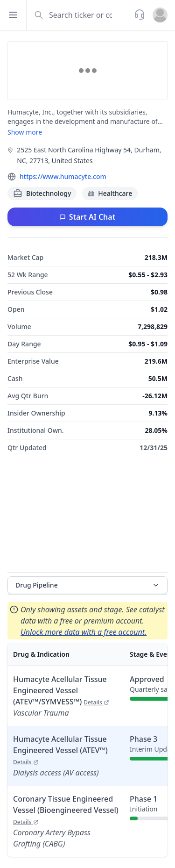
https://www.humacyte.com (63, 176)
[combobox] (79, 15)
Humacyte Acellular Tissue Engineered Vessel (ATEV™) (60, 750)
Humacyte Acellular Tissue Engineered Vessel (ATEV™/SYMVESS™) (61, 690)
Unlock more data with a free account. (84, 632)
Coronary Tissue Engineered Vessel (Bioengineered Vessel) (66, 810)
